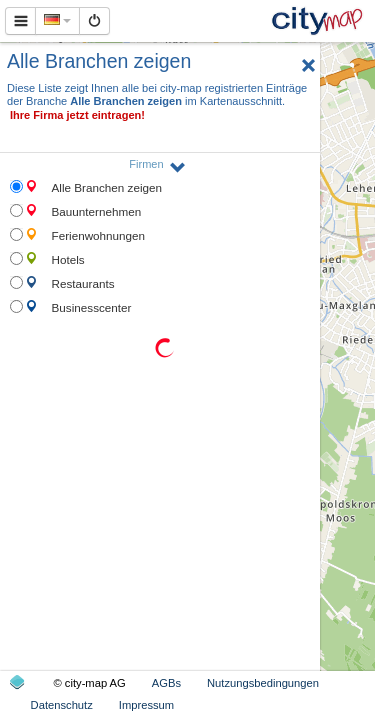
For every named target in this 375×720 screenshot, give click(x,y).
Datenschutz (62, 705)
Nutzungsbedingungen (263, 683)
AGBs (166, 683)
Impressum (146, 705)
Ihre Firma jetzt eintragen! (77, 115)
